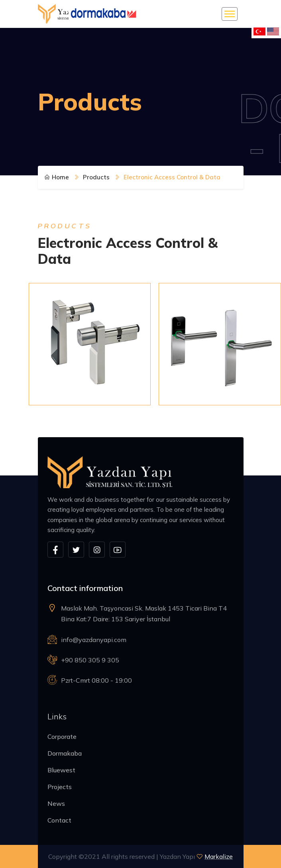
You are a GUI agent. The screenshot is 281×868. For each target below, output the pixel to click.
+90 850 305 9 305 (90, 660)
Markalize (219, 856)
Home (57, 177)
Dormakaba (65, 753)
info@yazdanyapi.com (94, 640)
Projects (60, 787)
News (56, 803)
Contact (59, 820)
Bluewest (61, 770)
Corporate (62, 736)
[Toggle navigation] (230, 14)
